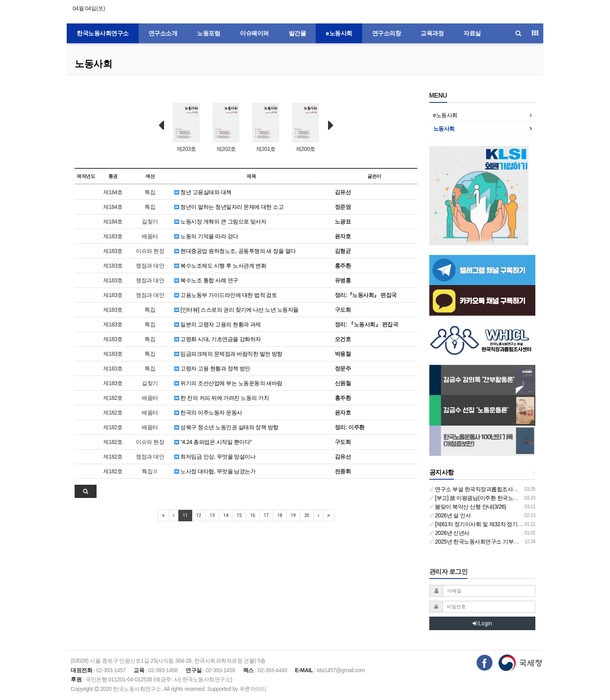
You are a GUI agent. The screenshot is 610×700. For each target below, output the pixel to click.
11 (185, 515)
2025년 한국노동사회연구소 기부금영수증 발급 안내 (494, 542)
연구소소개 (163, 33)
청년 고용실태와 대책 (203, 192)
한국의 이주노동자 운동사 (208, 413)
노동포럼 (208, 33)
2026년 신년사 (449, 533)
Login (482, 623)
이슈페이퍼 (254, 33)
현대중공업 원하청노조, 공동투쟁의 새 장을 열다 (235, 251)
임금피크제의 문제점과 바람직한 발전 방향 (228, 354)
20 (307, 515)
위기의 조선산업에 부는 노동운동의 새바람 (228, 383)
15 (239, 515)
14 (226, 515)
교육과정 (432, 33)
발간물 (297, 33)
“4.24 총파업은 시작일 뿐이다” (213, 442)
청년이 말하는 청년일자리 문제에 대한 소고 (229, 207)
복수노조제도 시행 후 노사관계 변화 (220, 266)
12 (199, 515)
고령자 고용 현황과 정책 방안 (212, 368)
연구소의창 (387, 33)
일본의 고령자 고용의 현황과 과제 (218, 324)
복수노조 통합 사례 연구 (206, 280)
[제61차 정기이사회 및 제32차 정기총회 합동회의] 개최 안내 (503, 524)
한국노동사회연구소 (103, 33)
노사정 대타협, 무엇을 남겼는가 (215, 471)
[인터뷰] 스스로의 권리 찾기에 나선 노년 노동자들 (236, 310)
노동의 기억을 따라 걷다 (206, 236)
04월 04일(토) (89, 8)
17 (266, 515)
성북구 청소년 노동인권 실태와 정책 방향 (226, 427)
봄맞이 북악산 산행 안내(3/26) (468, 507)
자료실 (472, 33)
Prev (161, 125)
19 (293, 515)
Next (331, 125)
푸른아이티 (253, 689)
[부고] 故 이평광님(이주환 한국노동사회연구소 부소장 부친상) (506, 498)
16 (253, 515)
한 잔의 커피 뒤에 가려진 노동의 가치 (222, 398)
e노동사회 (339, 33)
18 (280, 515)
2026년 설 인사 (450, 515)
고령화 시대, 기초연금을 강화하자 (218, 339)
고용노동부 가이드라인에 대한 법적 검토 (226, 295)
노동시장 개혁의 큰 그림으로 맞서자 (220, 222)
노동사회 (93, 64)
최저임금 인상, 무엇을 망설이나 (215, 457)
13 (212, 515)
